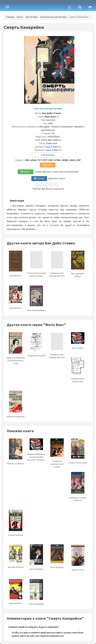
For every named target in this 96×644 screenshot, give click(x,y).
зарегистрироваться (52, 636)
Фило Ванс (50, 117)
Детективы (32, 17)
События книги (48, 155)
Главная (10, 17)
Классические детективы (53, 17)
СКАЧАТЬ (39, 179)
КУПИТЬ (48, 165)
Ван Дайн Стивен (52, 113)
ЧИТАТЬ (26, 172)
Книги (20, 17)
